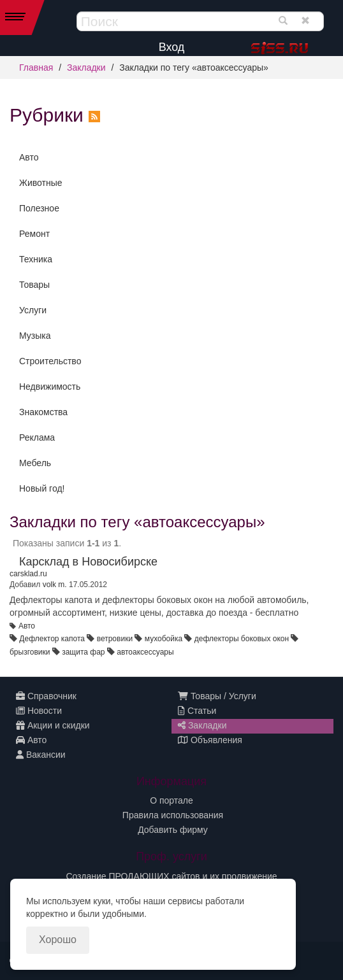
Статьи (197, 711)
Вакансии (41, 755)
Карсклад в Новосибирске (88, 562)
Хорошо (58, 940)
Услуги (33, 310)
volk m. (55, 585)
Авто (29, 157)
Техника (36, 259)
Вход (172, 47)
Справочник (46, 696)
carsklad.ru (28, 574)
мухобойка (164, 639)
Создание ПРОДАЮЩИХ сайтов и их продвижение (171, 876)
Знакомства (43, 412)
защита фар (83, 652)
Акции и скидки (53, 725)
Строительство (50, 361)
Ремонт (34, 234)
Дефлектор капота (52, 639)
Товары (34, 285)
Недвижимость (50, 387)
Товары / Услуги (217, 696)
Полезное (39, 208)
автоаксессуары (145, 652)
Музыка (35, 336)
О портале (171, 800)
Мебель (35, 463)
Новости (39, 711)
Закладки (86, 67)
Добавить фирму (173, 830)
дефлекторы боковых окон (242, 639)
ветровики (115, 639)
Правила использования (173, 815)
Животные (41, 183)
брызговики (30, 652)
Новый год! (42, 488)
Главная (36, 67)
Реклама (37, 437)
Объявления (210, 740)
